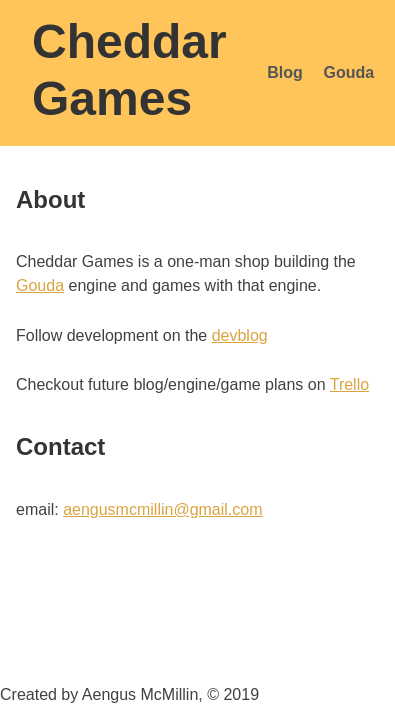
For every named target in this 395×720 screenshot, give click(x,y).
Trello (349, 384)
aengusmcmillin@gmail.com (162, 509)
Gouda (349, 72)
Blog (285, 72)
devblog (240, 335)
